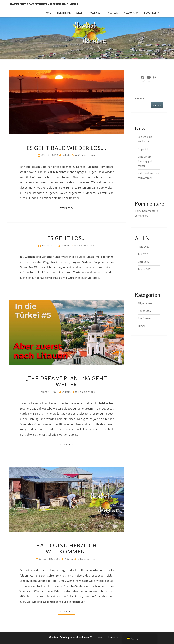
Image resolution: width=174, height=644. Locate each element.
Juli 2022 (143, 254)
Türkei (141, 326)
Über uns (95, 13)
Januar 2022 (145, 269)
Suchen (139, 98)
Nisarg (121, 637)
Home (48, 13)
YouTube (113, 13)
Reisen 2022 (145, 311)
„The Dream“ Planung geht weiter (66, 381)
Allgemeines (145, 303)
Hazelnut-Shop (131, 13)
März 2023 (143, 247)
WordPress (97, 637)
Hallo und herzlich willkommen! (66, 548)
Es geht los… (66, 238)
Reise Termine (63, 13)
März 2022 (143, 262)
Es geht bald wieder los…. (66, 148)
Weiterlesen (67, 208)
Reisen (79, 13)
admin (67, 155)
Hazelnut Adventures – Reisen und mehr (44, 4)
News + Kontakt (153, 13)
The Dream (144, 318)
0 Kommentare (85, 155)
